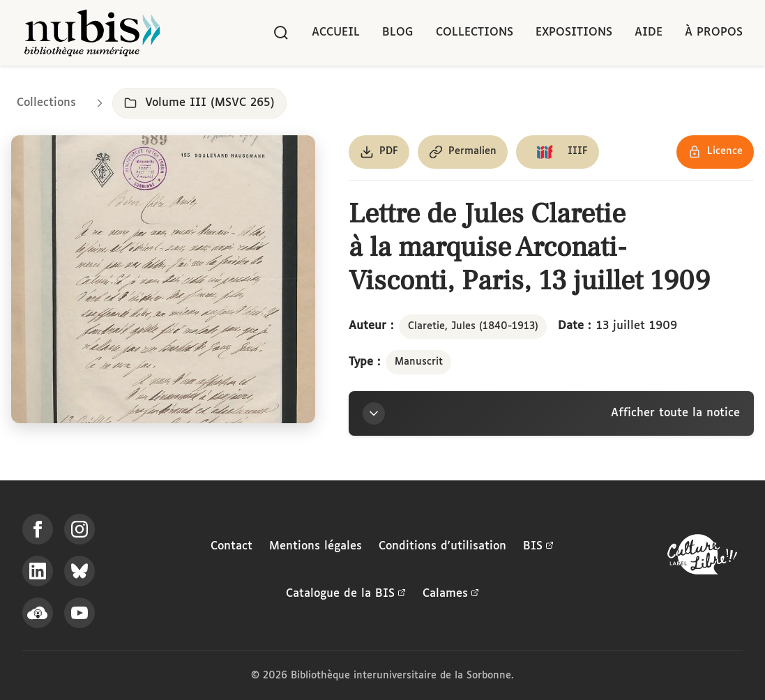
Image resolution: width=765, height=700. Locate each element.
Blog (398, 32)
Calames (451, 594)
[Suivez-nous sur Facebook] (38, 529)
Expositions (574, 32)
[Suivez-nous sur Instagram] (79, 529)
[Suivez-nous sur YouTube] (79, 613)
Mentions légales (316, 546)
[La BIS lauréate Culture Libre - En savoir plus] (702, 557)
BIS (538, 547)
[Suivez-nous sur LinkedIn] (38, 571)
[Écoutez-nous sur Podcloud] (38, 613)
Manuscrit (419, 362)
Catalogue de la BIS (346, 594)
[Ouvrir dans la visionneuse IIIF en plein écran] (163, 279)
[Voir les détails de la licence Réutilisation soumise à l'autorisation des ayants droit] (715, 152)
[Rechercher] (281, 33)
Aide (649, 32)
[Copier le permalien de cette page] (463, 152)
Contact (232, 546)
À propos (714, 32)
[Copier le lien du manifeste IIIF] (558, 152)
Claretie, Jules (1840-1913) (473, 326)
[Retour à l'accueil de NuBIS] (92, 33)
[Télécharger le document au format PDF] (379, 152)
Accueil (336, 32)
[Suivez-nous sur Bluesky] (79, 571)
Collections (475, 32)
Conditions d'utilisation (442, 546)
